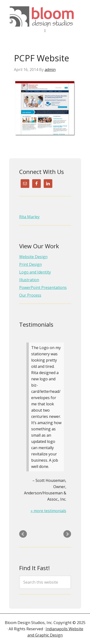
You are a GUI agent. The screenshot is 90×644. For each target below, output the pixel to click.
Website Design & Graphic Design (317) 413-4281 (45, 17)
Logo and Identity (35, 272)
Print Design (30, 264)
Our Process (30, 295)
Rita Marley (29, 217)
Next (67, 534)
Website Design (33, 257)
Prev (23, 534)
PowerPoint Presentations (43, 287)
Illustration (29, 280)
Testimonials (36, 324)
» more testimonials (48, 511)
